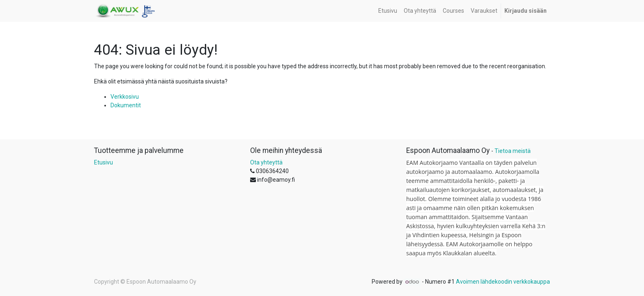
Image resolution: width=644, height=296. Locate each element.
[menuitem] (388, 11)
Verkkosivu (125, 97)
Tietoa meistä (513, 151)
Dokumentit (126, 105)
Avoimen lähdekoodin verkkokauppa (503, 282)
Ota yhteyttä (266, 162)
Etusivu (103, 162)
